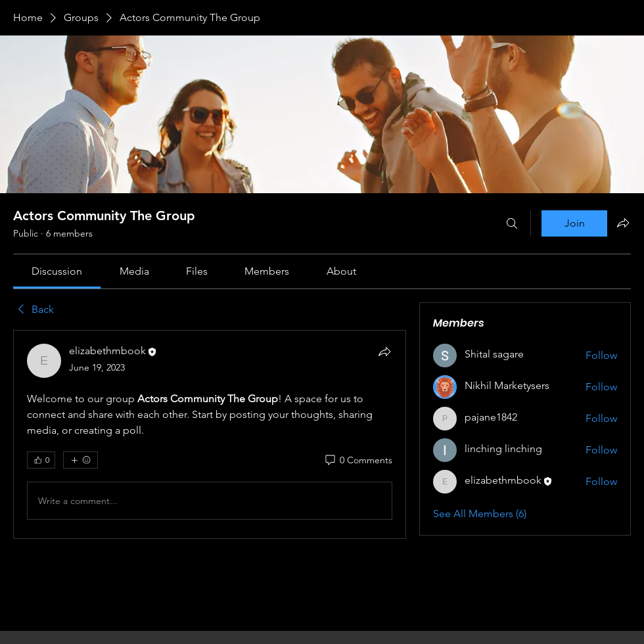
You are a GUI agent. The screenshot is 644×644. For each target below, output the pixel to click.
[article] (210, 434)
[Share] (384, 352)
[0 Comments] (358, 461)
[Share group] (623, 223)
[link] (57, 271)
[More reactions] (80, 460)
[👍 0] (41, 460)
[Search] (512, 223)
